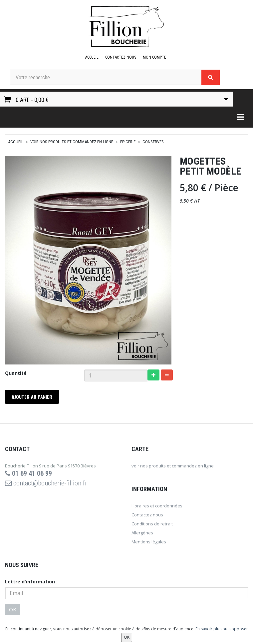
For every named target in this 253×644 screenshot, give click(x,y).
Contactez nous (121, 57)
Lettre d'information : (31, 582)
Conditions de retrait (152, 524)
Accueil (92, 57)
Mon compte (154, 57)
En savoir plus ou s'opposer (222, 629)
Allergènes (142, 533)
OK (13, 609)
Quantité (16, 373)
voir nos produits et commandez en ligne (72, 142)
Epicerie (128, 142)
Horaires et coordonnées (157, 506)
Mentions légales (149, 542)
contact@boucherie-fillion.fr (46, 483)
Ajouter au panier (32, 397)
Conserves (153, 142)
